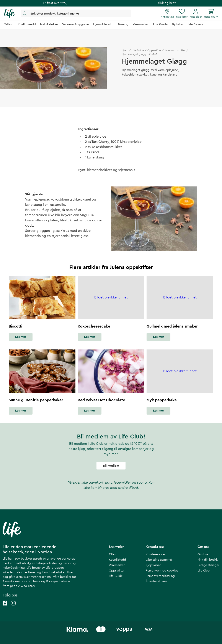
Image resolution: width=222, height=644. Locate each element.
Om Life (203, 554)
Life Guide (138, 50)
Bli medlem (111, 466)
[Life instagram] (13, 607)
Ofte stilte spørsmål (159, 560)
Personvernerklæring (160, 576)
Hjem (125, 50)
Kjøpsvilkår (153, 565)
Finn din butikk (208, 560)
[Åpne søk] (76, 13)
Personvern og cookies (162, 571)
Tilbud (113, 554)
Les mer (21, 337)
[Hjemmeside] (9, 13)
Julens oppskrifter (175, 50)
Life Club (204, 571)
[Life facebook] (5, 607)
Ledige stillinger (208, 565)
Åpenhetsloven (156, 581)
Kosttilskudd (117, 560)
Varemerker (117, 565)
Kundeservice (155, 554)
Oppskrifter (154, 50)
